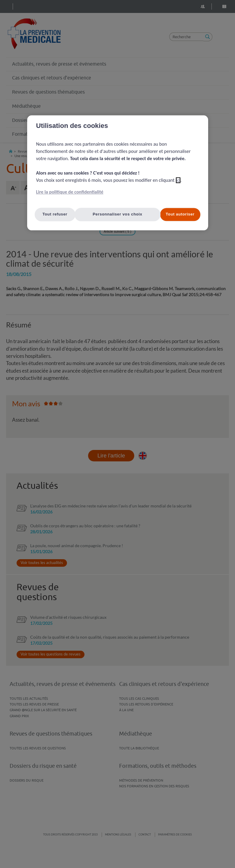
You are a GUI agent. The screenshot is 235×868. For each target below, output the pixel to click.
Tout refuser (55, 214)
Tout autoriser (180, 214)
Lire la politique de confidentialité (70, 192)
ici (178, 180)
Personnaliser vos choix (118, 214)
